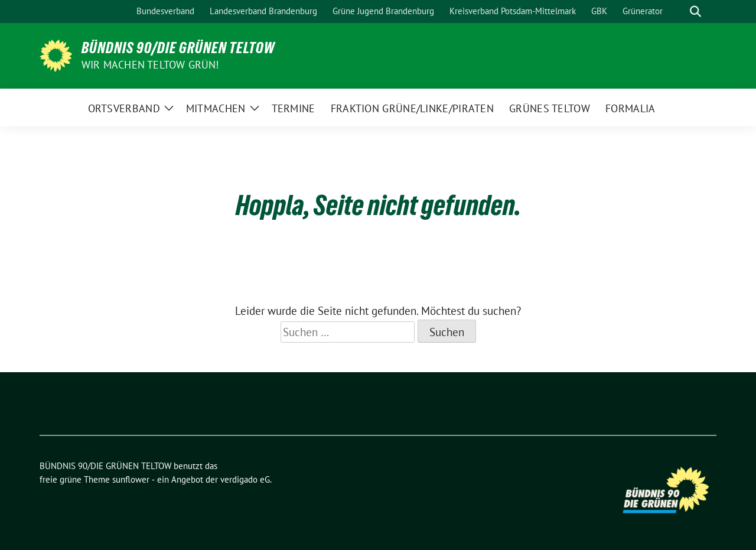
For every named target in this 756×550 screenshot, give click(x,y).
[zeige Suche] (695, 12)
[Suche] (679, 12)
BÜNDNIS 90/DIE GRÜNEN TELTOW (178, 48)
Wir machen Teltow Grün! (150, 65)
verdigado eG (245, 479)
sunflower (131, 479)
